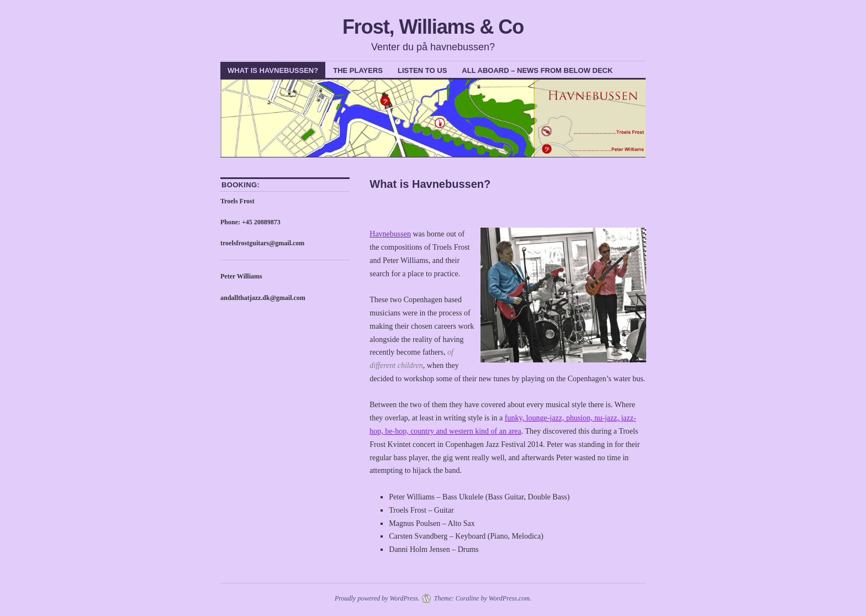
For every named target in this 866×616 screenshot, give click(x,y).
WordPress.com (509, 598)
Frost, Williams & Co (433, 27)
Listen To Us (422, 70)
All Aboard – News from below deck (537, 70)
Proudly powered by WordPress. (377, 598)
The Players (358, 70)
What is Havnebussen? (273, 70)
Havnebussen (390, 234)
